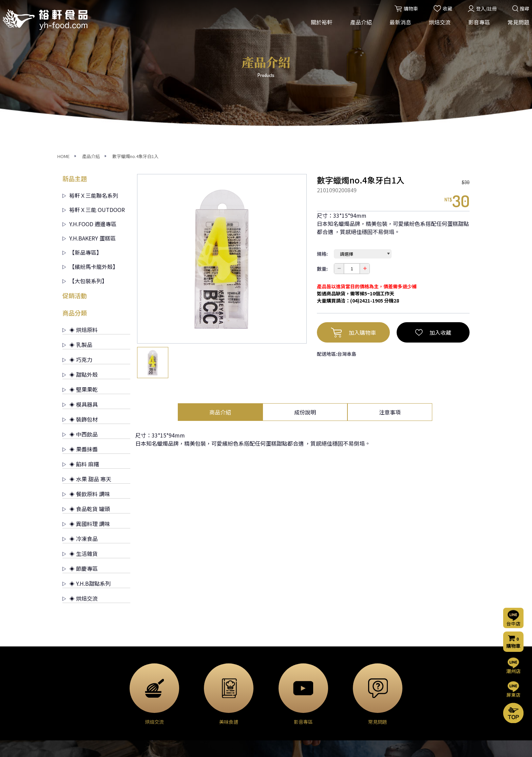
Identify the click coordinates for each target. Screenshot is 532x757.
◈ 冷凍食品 (80, 408)
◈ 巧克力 (77, 229)
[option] (222, 128)
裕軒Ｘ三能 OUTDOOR (94, 79)
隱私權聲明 (348, 709)
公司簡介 (72, 661)
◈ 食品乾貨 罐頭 (86, 378)
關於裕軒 (319, 26)
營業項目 (72, 680)
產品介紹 (359, 26)
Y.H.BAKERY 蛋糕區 (89, 107)
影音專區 (477, 26)
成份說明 (305, 281)
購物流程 (345, 691)
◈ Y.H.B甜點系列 (87, 452)
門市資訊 (345, 700)
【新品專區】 (82, 121)
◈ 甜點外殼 (80, 244)
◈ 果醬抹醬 (80, 318)
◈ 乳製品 (77, 214)
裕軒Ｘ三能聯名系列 (90, 64)
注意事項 (390, 281)
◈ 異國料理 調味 (86, 393)
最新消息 (398, 26)
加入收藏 (433, 201)
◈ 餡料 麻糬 (81, 333)
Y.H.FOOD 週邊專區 (89, 93)
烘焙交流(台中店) (286, 661)
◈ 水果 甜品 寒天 (87, 348)
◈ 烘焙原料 (80, 199)
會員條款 (345, 718)
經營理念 (72, 671)
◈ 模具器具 (80, 273)
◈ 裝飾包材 (80, 288)
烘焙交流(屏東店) (286, 671)
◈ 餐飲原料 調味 (86, 363)
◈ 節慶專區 (80, 438)
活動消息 (209, 661)
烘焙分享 (277, 680)
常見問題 (516, 26)
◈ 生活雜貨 (80, 423)
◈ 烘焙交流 (80, 467)
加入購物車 (353, 201)
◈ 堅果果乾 (80, 258)
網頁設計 (357, 746)
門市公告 (209, 680)
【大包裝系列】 (85, 150)
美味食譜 (277, 689)
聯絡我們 (347, 672)
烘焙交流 (437, 26)
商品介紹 (220, 281)
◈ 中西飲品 (80, 303)
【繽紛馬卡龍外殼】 (90, 136)
